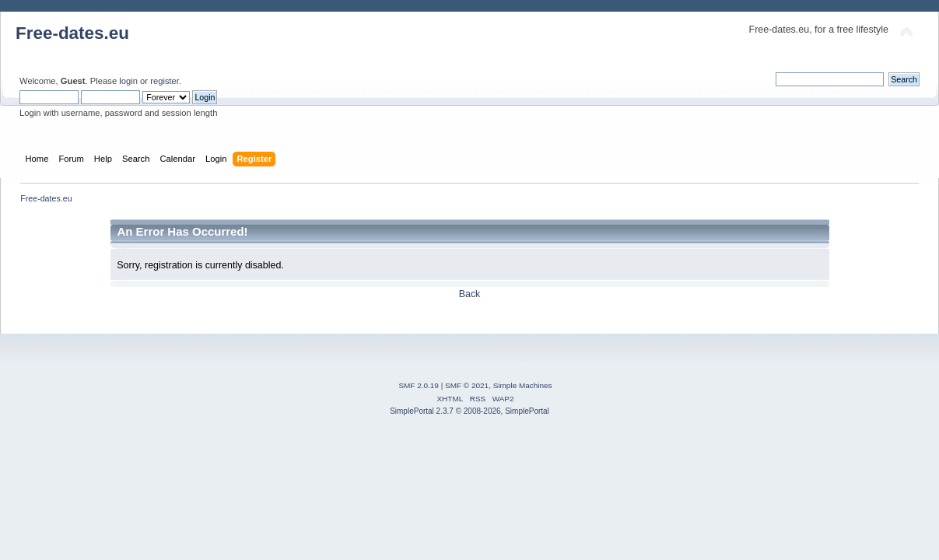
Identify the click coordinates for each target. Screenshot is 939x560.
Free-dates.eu (72, 33)
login (128, 81)
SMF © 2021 (467, 385)
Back (470, 294)
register (165, 81)
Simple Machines (523, 385)
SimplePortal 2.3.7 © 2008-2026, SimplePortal (470, 411)
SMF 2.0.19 (419, 385)
